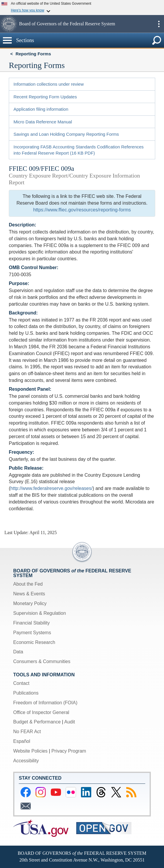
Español (22, 741)
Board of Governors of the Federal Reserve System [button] (67, 24)
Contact (21, 683)
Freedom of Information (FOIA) (45, 703)
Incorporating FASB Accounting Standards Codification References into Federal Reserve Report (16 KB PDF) (79, 150)
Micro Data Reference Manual (43, 122)
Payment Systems (32, 633)
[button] (9, 24)
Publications (26, 693)
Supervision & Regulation (40, 613)
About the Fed (28, 584)
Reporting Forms (33, 54)
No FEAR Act (27, 732)
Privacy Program (69, 751)
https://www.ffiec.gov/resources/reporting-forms (82, 210)
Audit (70, 722)
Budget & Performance (37, 722)
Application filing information (41, 109)
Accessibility (26, 761)
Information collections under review (49, 84)
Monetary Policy (30, 603)
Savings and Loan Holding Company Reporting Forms (66, 134)
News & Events (29, 594)
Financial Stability (32, 623)
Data (18, 652)
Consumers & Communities (42, 661)
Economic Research (34, 642)
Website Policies (30, 751)
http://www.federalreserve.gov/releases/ (51, 488)
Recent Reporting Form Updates (45, 97)
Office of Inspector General (41, 712)
